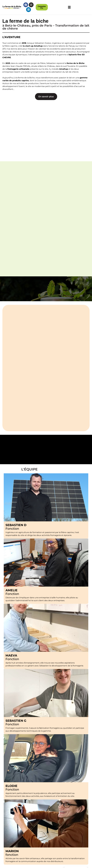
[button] (42, 7)
